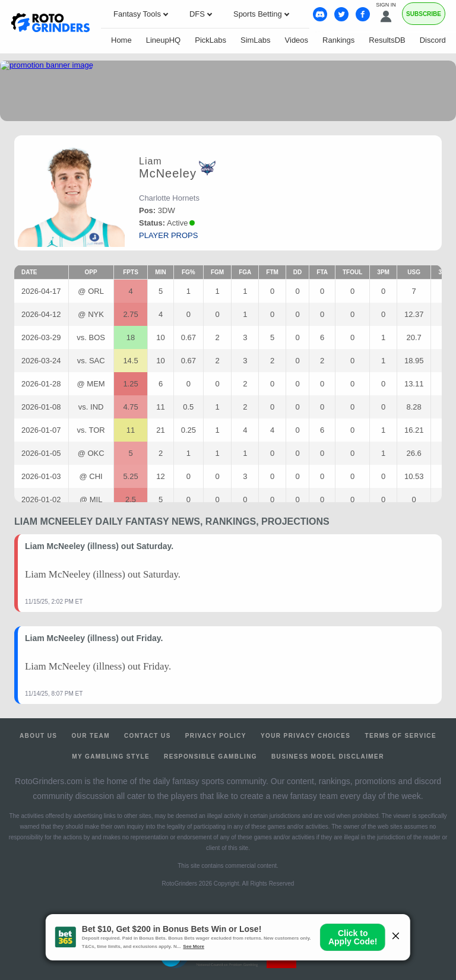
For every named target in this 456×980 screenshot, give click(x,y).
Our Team (91, 736)
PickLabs (210, 40)
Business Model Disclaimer (328, 757)
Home (121, 40)
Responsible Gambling (210, 757)
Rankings (338, 40)
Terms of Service (400, 736)
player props (168, 235)
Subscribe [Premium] (424, 14)
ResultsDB (387, 40)
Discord (433, 40)
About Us (38, 736)
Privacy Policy (216, 736)
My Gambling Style (111, 757)
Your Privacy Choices (306, 736)
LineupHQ (164, 40)
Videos (297, 40)
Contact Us (148, 736)
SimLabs (256, 40)
